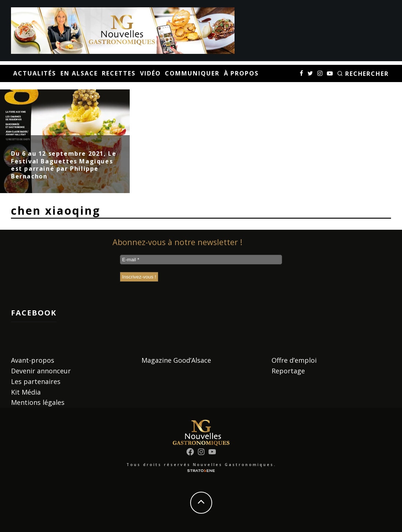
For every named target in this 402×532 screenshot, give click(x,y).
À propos (241, 73)
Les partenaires (36, 381)
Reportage (288, 371)
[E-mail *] (201, 260)
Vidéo (150, 73)
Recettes (119, 73)
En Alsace (79, 73)
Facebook (34, 313)
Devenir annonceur (41, 371)
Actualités (35, 73)
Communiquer (192, 73)
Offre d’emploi (294, 360)
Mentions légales (38, 402)
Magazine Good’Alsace (176, 360)
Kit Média (26, 392)
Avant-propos (33, 360)
